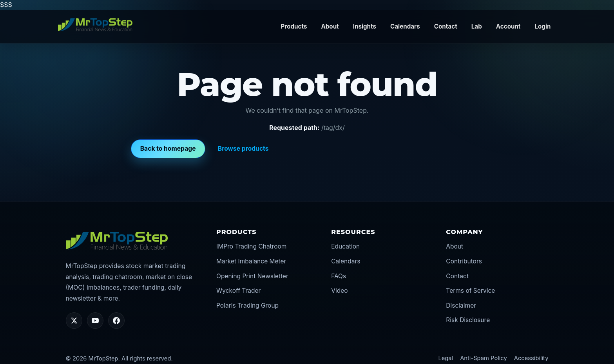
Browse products (243, 149)
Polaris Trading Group (247, 305)
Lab (477, 26)
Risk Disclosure (468, 320)
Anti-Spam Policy (484, 358)
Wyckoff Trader (238, 291)
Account (508, 26)
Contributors (464, 261)
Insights (365, 26)
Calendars (405, 26)
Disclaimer (461, 305)
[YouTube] (95, 321)
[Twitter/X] (74, 321)
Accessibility (531, 358)
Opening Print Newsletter (252, 276)
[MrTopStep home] (95, 25)
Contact (446, 26)
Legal (446, 358)
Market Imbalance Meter (251, 261)
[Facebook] (116, 321)
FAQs (339, 276)
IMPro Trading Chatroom (251, 246)
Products (294, 26)
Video (339, 291)
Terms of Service (470, 291)
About (330, 26)
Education (345, 246)
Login (542, 26)
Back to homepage (168, 149)
